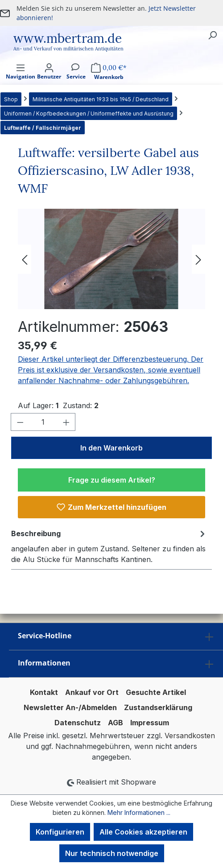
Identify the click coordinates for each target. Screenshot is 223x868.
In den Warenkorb (111, 448)
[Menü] (21, 79)
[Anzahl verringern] (20, 422)
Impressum (150, 723)
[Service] (76, 79)
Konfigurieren (60, 832)
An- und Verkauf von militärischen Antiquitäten (68, 49)
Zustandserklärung (158, 707)
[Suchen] (212, 35)
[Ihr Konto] (49, 79)
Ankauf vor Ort (92, 692)
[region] (111, 259)
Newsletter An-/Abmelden (70, 707)
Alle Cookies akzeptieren (143, 832)
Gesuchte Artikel (156, 692)
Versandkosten (190, 736)
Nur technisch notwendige (112, 853)
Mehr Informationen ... (139, 812)
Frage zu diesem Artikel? (112, 480)
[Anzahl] (43, 422)
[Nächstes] (198, 259)
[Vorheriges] (25, 259)
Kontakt (44, 692)
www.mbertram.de (68, 38)
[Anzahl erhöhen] (66, 422)
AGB (116, 723)
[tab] (109, 546)
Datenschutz (78, 723)
